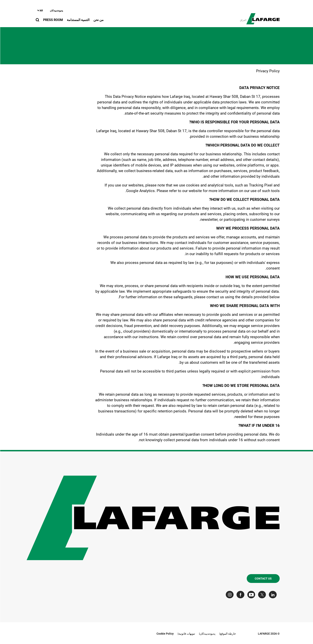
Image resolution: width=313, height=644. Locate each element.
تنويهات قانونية (187, 634)
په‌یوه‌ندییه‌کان (56, 11)
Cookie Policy (165, 634)
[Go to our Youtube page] (252, 595)
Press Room (53, 20)
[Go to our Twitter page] (263, 595)
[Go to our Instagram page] (230, 595)
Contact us (263, 579)
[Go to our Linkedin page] (274, 595)
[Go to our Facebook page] (241, 595)
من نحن (98, 20)
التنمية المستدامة (78, 20)
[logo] (263, 17)
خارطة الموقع (228, 634)
